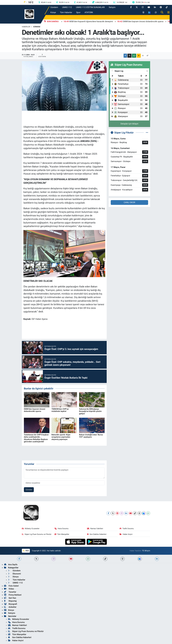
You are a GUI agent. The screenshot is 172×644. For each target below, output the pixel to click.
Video (9, 589)
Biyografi (11, 604)
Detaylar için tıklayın (129, 124)
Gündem (54, 7)
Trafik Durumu (127, 529)
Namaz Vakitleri (95, 529)
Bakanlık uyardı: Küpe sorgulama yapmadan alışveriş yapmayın (61, 437)
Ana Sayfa (11, 564)
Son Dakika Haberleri (97, 534)
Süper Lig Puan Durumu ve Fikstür (37, 534)
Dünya (13, 577)
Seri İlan (10, 598)
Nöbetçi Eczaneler (31, 529)
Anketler (10, 607)
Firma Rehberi (13, 595)
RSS (26, 551)
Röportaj (10, 601)
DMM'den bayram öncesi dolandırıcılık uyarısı (35, 410)
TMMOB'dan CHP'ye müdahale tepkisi (60, 410)
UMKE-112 (67, 7)
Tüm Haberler (66, 12)
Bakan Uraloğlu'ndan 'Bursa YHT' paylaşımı (91, 436)
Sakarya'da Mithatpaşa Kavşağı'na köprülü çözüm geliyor (90, 411)
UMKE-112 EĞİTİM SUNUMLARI (90, 7)
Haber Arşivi (126, 534)
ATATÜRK (89, 12)
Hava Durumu (62, 529)
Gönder (29, 490)
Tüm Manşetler (62, 534)
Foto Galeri (11, 586)
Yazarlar (10, 592)
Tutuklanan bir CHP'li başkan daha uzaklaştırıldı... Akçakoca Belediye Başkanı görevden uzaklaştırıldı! (36, 438)
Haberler (26, 27)
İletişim (112, 7)
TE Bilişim (146, 551)
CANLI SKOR (129, 202)
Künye (53, 12)
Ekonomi (15, 574)
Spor (78, 12)
